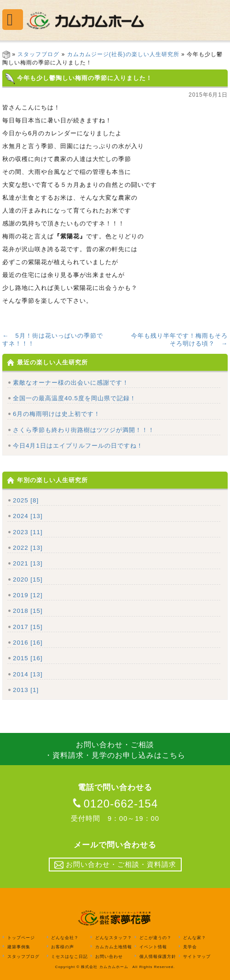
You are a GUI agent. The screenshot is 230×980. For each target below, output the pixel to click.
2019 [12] (28, 595)
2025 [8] (26, 500)
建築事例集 (19, 947)
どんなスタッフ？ (114, 938)
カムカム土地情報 (114, 947)
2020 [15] (28, 579)
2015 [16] (28, 658)
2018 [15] (28, 611)
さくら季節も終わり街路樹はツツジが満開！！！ (84, 430)
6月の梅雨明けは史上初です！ (57, 414)
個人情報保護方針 (158, 957)
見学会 (190, 947)
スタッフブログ (38, 54)
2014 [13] (28, 674)
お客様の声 (63, 947)
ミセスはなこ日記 (69, 957)
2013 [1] (26, 690)
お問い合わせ (109, 957)
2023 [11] (28, 532)
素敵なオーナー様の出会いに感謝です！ (71, 383)
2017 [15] (28, 627)
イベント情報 (153, 947)
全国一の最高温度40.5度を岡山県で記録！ (75, 398)
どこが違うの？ (155, 938)
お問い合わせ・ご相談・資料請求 (115, 865)
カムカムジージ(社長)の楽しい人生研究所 (123, 54)
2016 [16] (28, 643)
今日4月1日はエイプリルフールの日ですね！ (78, 446)
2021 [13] (28, 563)
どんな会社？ (65, 938)
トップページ (21, 938)
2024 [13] (28, 516)
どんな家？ (195, 938)
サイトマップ (197, 957)
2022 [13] (28, 548)
